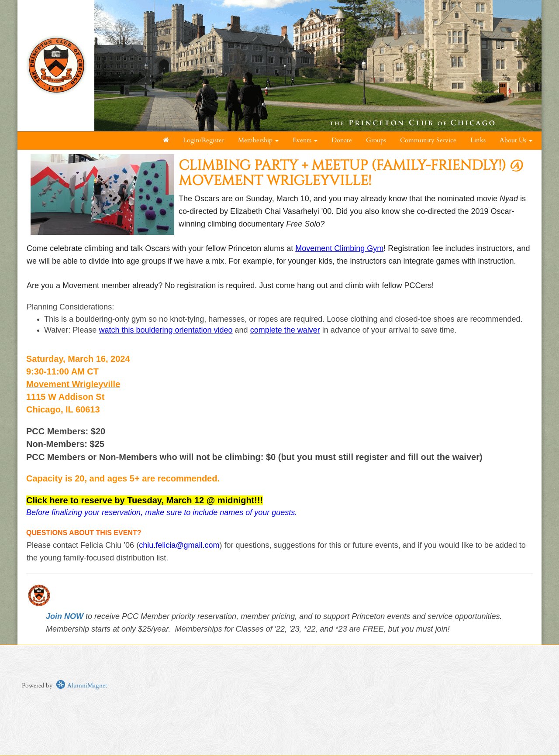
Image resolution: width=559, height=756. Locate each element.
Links (478, 140)
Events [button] (305, 140)
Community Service (428, 140)
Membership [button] (258, 140)
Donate (342, 140)
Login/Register (204, 140)
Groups (376, 140)
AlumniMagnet (81, 686)
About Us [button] (516, 140)
